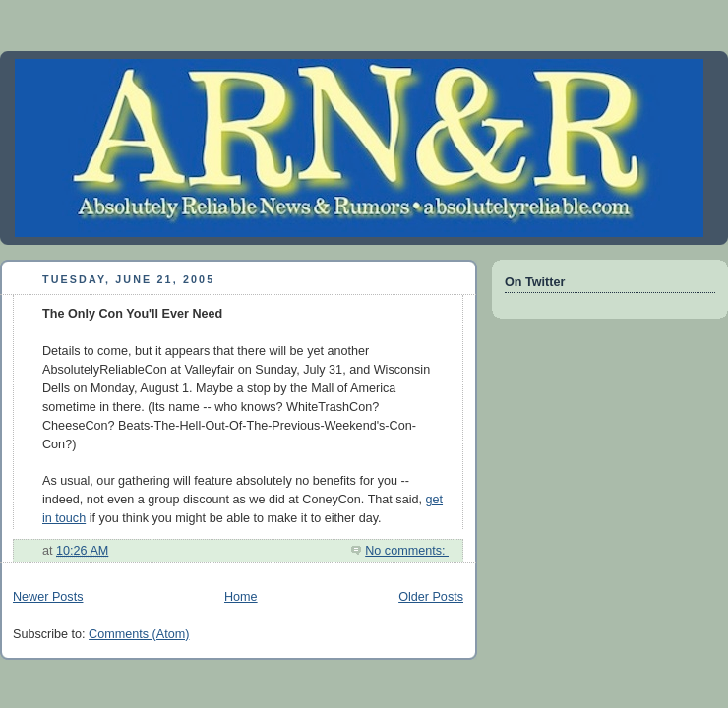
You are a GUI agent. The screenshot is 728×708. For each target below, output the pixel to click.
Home (241, 597)
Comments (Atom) (139, 634)
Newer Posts (48, 597)
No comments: (407, 551)
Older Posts (431, 597)
